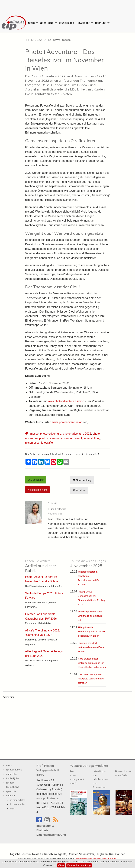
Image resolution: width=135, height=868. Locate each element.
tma (77, 777)
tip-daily (10, 783)
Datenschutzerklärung (79, 865)
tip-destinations (14, 770)
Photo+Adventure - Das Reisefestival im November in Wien (64, 60)
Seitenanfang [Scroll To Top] (82, 480)
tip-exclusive (13, 787)
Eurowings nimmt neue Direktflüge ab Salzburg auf (90, 616)
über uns (101, 23)
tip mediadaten (17, 800)
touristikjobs (66, 23)
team (12, 809)
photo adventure (49, 438)
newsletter (83, 23)
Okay (61, 865)
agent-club (47, 23)
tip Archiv (11, 791)
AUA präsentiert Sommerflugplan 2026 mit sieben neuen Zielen (91, 632)
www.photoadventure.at (67, 422)
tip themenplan (17, 804)
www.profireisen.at (48, 798)
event (78, 438)
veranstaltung (92, 438)
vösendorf (67, 438)
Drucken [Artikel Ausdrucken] (79, 490)
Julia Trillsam (57, 509)
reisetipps (100, 779)
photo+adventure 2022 (77, 434)
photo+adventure (51, 434)
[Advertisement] (67, 6)
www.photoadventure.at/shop (66, 401)
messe (66, 40)
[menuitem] (13, 23)
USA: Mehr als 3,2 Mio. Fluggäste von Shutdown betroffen (91, 679)
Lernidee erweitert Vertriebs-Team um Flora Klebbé (91, 647)
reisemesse (32, 443)
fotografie (47, 443)
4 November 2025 (88, 563)
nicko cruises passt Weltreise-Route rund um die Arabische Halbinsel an (92, 663)
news (31, 23)
